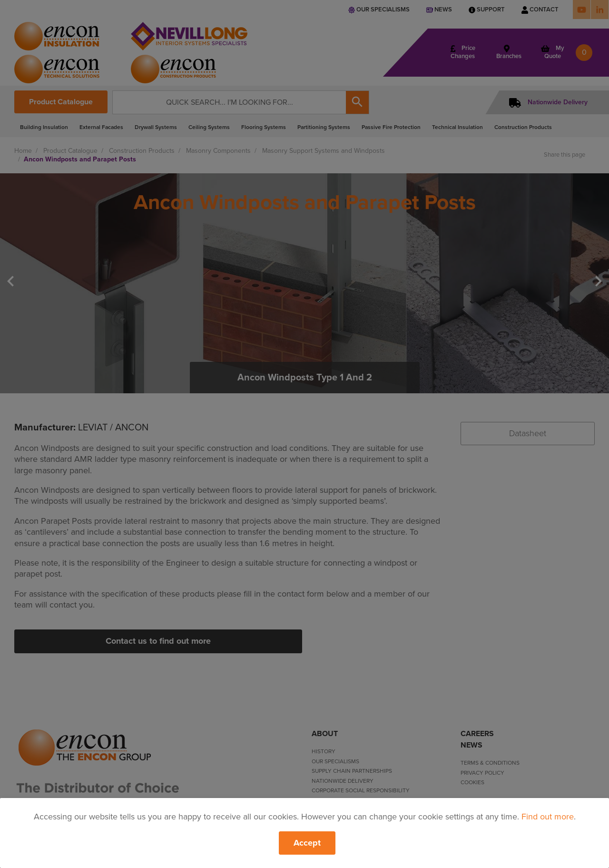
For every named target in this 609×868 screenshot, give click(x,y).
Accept (307, 843)
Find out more (548, 817)
